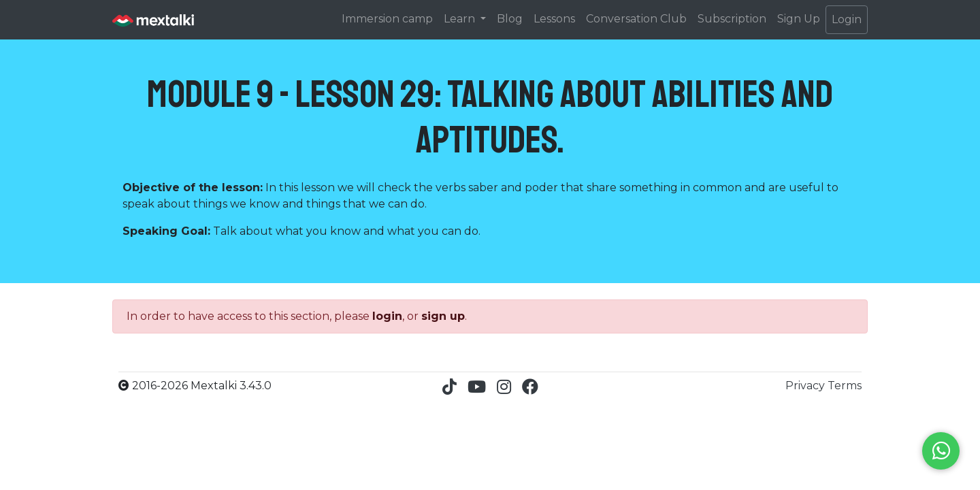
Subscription (732, 19)
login (387, 316)
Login (847, 19)
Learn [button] (461, 19)
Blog (510, 19)
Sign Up (799, 19)
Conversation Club (636, 19)
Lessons (554, 19)
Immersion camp (387, 19)
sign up (443, 316)
